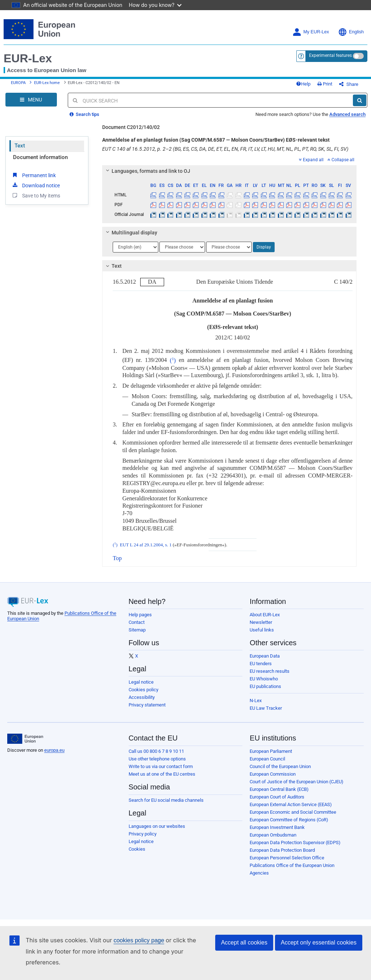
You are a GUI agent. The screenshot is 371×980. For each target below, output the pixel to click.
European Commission (273, 774)
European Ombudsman (273, 835)
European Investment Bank (277, 827)
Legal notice (141, 682)
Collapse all (341, 160)
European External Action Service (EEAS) (291, 804)
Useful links (262, 630)
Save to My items (36, 195)
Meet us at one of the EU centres (162, 774)
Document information (40, 157)
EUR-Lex (28, 58)
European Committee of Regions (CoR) (289, 820)
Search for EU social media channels (166, 800)
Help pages (140, 615)
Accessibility (142, 697)
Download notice (36, 185)
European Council (267, 759)
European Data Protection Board (282, 850)
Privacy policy (143, 834)
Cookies (137, 849)
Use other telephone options (157, 759)
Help (303, 84)
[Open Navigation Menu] (31, 100)
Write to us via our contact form (161, 766)
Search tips (84, 114)
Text (20, 146)
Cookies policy (143, 690)
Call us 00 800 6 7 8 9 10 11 (156, 751)
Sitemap (137, 630)
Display (264, 247)
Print (325, 84)
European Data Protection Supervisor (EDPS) (295, 843)
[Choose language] (136, 247)
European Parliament (271, 751)
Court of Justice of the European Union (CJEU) (297, 782)
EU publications (265, 686)
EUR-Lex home (47, 83)
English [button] (351, 32)
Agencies (259, 873)
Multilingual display (131, 233)
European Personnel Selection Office (287, 858)
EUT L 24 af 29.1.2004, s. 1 (146, 545)
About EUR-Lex (265, 615)
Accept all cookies (244, 943)
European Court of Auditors (277, 797)
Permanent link (34, 175)
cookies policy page (139, 940)
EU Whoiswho (264, 679)
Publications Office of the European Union (292, 865)
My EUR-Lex (311, 32)
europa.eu (54, 750)
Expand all (311, 160)
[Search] (360, 100)
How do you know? (155, 5)
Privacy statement (147, 705)
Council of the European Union (280, 766)
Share (349, 84)
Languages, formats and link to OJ (147, 171)
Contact (137, 622)
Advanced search (347, 114)
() (172, 360)
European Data (265, 656)
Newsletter (261, 622)
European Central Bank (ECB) (279, 789)
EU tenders (261, 664)
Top (117, 558)
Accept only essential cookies (319, 943)
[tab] (229, 171)
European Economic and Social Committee (293, 812)
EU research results (270, 671)
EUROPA (18, 83)
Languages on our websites (157, 826)
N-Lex (256, 700)
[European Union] (25, 739)
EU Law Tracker (266, 708)
